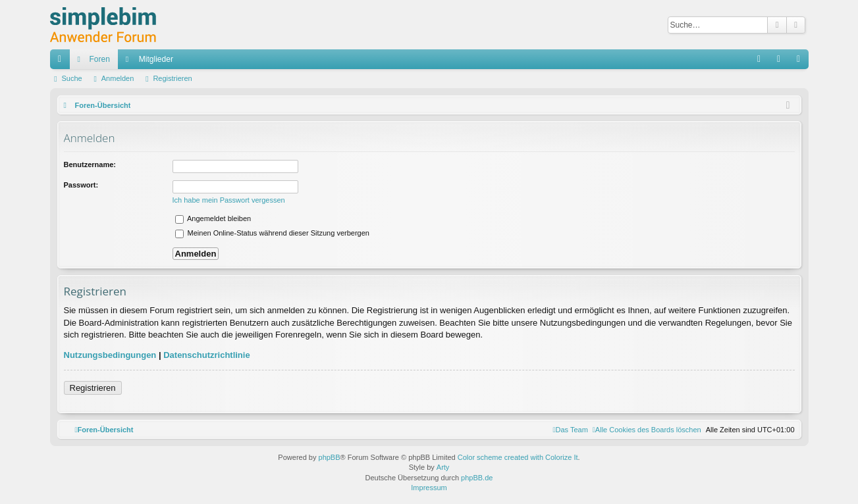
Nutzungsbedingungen (110, 355)
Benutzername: (90, 164)
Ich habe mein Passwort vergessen (229, 200)
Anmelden (118, 78)
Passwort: (81, 185)
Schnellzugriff (63, 62)
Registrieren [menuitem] (801, 62)
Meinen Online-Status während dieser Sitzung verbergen (272, 233)
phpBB (330, 457)
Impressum (429, 488)
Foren (100, 59)
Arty (443, 467)
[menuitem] (647, 430)
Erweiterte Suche (796, 25)
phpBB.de (477, 478)
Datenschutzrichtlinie (206, 355)
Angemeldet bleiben (213, 218)
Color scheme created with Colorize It (518, 457)
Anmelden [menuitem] (781, 62)
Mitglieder (156, 59)
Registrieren (172, 78)
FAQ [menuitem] (763, 62)
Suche (777, 25)
